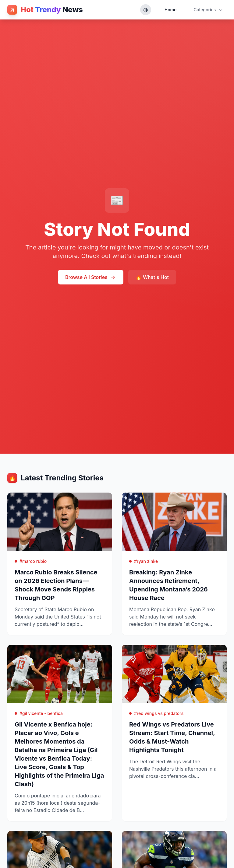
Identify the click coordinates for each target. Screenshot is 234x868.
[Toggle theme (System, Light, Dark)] (146, 10)
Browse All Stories (91, 277)
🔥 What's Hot (152, 277)
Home (171, 10)
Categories (208, 10)
